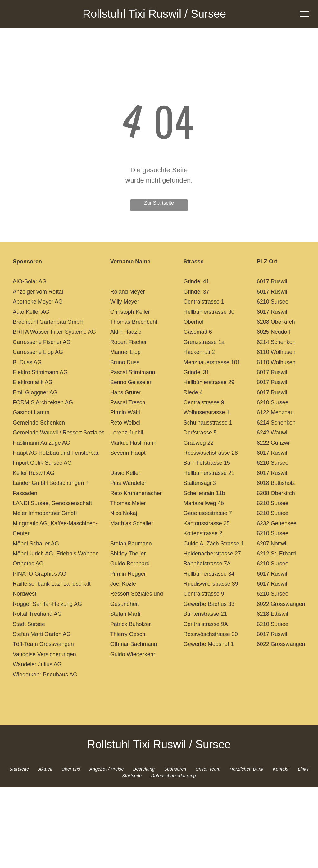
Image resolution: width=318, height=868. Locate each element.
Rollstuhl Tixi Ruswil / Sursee (154, 14)
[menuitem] (19, 769)
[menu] (304, 14)
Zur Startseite (159, 203)
